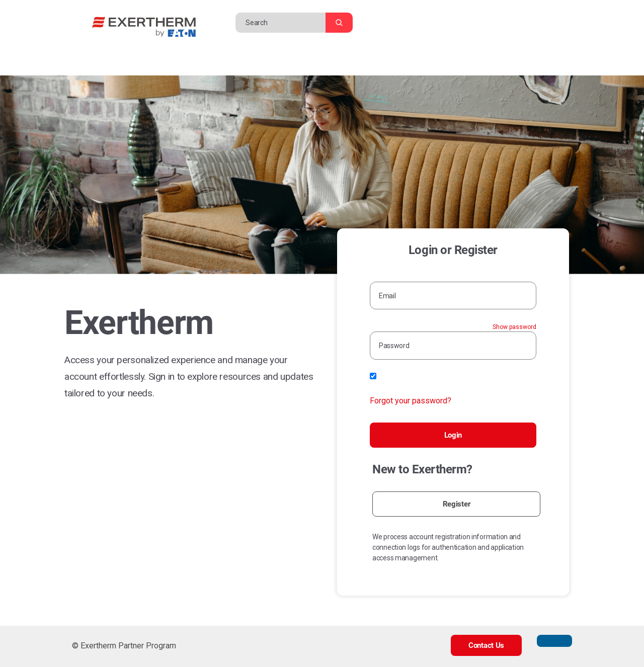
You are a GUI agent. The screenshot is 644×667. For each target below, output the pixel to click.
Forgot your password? (411, 401)
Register (457, 504)
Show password (514, 327)
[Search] (283, 23)
